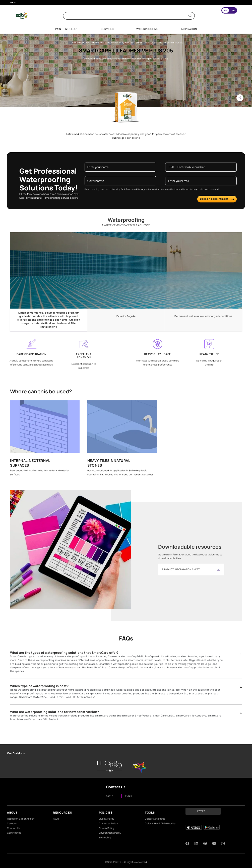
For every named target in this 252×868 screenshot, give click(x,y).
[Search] (190, 16)
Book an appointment (217, 199)
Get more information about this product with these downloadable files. (190, 556)
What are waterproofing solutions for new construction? (54, 712)
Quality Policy (107, 819)
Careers (12, 823)
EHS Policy (105, 838)
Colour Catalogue (155, 819)
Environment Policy (110, 833)
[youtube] (214, 843)
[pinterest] (205, 843)
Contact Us (14, 828)
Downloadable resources (190, 547)
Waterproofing (126, 220)
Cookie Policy (107, 828)
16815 (13, 3)
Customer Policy (108, 823)
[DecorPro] (110, 766)
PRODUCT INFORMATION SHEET (181, 569)
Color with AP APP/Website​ (160, 823)
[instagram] (223, 843)
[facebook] (187, 843)
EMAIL (129, 797)
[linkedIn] (196, 843)
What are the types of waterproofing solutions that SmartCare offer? (64, 653)
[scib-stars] (139, 766)
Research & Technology (21, 819)
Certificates (14, 833)
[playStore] (211, 827)
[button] (240, 98)
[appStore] (194, 827)
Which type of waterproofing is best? (39, 686)
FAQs (56, 819)
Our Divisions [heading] (16, 753)
